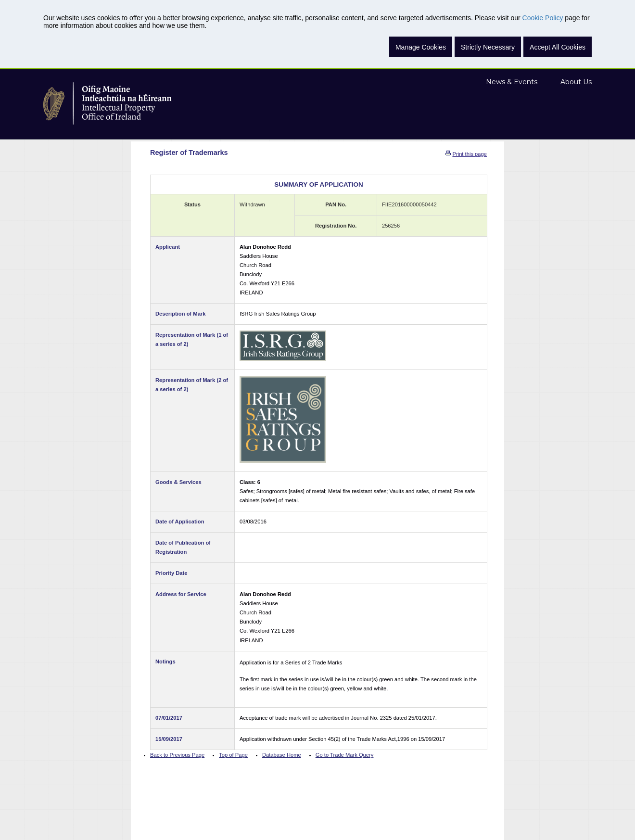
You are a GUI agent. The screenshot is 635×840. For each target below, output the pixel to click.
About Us (576, 82)
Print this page (470, 154)
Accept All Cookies (558, 47)
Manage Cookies (421, 47)
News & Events (512, 82)
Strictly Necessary (488, 47)
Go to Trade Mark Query (345, 755)
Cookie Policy (543, 18)
